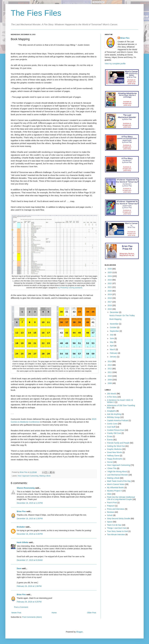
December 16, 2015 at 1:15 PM (30, 503)
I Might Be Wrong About (117, 472)
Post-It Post (112, 503)
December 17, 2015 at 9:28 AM (30, 560)
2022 (110, 283)
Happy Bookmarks (115, 459)
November (114, 324)
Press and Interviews (116, 509)
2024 (110, 276)
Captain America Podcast (118, 420)
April (112, 346)
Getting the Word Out (116, 446)
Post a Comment (21, 607)
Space (110, 522)
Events (110, 440)
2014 (110, 361)
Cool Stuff (111, 427)
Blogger (79, 632)
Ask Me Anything (114, 414)
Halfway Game (113, 456)
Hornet (110, 462)
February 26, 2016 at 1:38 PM (29, 586)
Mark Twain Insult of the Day (119, 481)
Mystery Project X (115, 491)
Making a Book (45, 476)
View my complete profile (115, 64)
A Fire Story (112, 397)
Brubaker (21, 527)
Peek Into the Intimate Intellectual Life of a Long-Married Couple (121, 498)
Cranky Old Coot (114, 433)
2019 (110, 294)
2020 (110, 291)
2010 (110, 376)
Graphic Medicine (114, 449)
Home (54, 613)
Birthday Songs (113, 417)
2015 (110, 309)
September (115, 331)
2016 (110, 305)
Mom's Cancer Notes (116, 484)
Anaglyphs (111, 411)
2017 (110, 302)
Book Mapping (115, 319)
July (112, 335)
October (113, 327)
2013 (110, 365)
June (112, 338)
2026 (110, 269)
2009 (110, 380)
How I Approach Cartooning (28, 476)
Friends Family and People (118, 443)
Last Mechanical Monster (118, 475)
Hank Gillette (23, 542)
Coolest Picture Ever (116, 430)
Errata (110, 436)
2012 (110, 369)
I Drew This (112, 468)
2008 (110, 383)
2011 (110, 372)
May (112, 342)
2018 (110, 298)
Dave (19, 568)
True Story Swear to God (117, 531)
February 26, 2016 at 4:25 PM (29, 602)
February (114, 353)
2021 (110, 287)
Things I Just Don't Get (117, 528)
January (113, 357)
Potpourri (111, 506)
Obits (109, 494)
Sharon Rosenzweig (26, 488)
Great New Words (115, 452)
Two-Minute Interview (116, 534)
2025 (110, 272)
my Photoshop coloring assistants (70, 288)
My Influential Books (116, 488)
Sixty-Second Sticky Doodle (119, 519)
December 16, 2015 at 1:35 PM (30, 519)
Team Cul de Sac (114, 525)
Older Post (92, 613)
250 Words (112, 394)
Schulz (110, 515)
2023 (110, 280)
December (114, 312)
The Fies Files (36, 13)
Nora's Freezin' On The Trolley (122, 315)
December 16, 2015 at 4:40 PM (30, 534)
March (113, 349)
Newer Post (16, 613)
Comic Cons (112, 424)
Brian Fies (24, 472)
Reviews (111, 512)
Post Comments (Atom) (32, 617)
